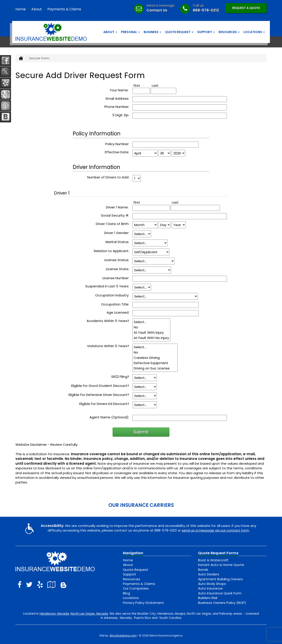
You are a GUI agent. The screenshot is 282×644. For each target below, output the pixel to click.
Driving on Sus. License (155, 368)
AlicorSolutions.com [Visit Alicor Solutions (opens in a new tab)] (123, 636)
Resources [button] (229, 32)
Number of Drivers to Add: (108, 177)
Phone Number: (117, 107)
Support (130, 574)
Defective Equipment (155, 363)
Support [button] (206, 32)
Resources (132, 579)
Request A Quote (246, 8)
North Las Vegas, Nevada (89, 614)
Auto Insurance (210, 588)
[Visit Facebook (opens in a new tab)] (20, 585)
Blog (126, 593)
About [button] (110, 32)
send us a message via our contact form (215, 530)
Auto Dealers (209, 574)
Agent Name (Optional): (109, 417)
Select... (151, 322)
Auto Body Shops (212, 584)
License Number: (116, 278)
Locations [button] (254, 32)
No (151, 327)
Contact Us (157, 10)
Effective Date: (117, 152)
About (37, 9)
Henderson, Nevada (54, 614)
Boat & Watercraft (213, 560)
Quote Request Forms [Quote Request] (218, 553)
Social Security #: (115, 215)
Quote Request (136, 570)
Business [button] (152, 32)
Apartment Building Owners (220, 579)
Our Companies (136, 588)
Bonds (203, 570)
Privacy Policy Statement (143, 603)
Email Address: (117, 98)
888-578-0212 (206, 10)
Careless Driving (155, 358)
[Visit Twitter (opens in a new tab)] (29, 585)
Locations (131, 598)
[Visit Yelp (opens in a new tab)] (40, 585)
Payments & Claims (64, 9)
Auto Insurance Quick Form (220, 593)
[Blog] (63, 585)
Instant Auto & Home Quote (221, 565)
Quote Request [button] (179, 32)
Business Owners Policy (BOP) (222, 603)
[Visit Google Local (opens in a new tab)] (51, 585)
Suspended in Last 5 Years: (107, 286)
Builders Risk (208, 598)
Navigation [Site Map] (133, 553)
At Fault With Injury (151, 333)
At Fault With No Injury (151, 338)
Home (21, 9)
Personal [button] (130, 32)
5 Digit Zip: (121, 115)
